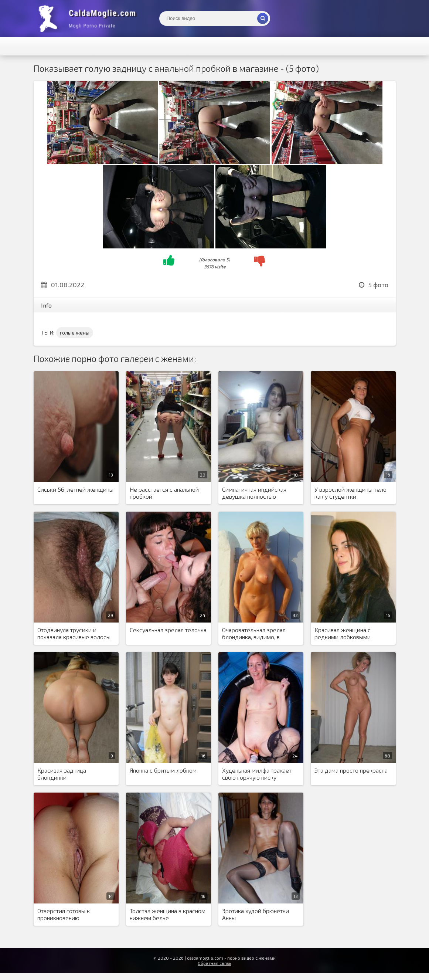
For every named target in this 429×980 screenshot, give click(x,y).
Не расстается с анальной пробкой (164, 493)
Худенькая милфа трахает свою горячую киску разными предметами (257, 774)
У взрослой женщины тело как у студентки (350, 493)
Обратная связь (215, 963)
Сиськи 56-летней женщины (75, 489)
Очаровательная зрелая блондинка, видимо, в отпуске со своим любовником (254, 634)
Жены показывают (89, 18)
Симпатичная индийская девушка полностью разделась (254, 493)
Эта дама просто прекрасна (351, 770)
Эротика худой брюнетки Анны (256, 914)
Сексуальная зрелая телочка (168, 630)
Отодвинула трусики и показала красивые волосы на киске (74, 634)
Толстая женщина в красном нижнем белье (168, 914)
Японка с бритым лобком (163, 770)
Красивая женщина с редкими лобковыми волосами (343, 634)
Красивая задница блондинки (62, 774)
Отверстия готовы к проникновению (64, 914)
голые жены (75, 333)
